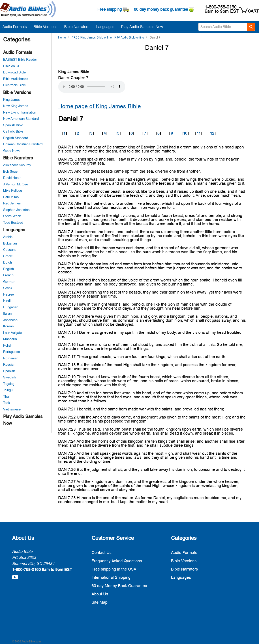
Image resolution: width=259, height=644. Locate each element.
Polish (8, 345)
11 (199, 133)
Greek (8, 288)
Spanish (9, 371)
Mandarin (10, 339)
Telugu (8, 390)
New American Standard (21, 119)
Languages (108, 27)
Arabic (8, 237)
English (9, 269)
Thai (6, 396)
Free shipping (110, 9)
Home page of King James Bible (100, 106)
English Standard (16, 138)
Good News (12, 151)
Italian (7, 313)
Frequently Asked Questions (117, 561)
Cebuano (10, 250)
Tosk (7, 403)
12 (212, 133)
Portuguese (12, 352)
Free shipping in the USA (114, 569)
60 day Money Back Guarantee (119, 586)
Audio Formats (17, 27)
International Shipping (111, 577)
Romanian (11, 358)
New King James (16, 106)
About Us (100, 594)
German (9, 282)
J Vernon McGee (16, 184)
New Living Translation (20, 112)
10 (185, 133)
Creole (8, 256)
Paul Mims (11, 197)
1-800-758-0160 (221, 7)
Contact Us (102, 553)
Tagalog (9, 384)
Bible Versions (48, 27)
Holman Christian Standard (23, 144)
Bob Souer (11, 171)
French (8, 275)
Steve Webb (12, 216)
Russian (9, 364)
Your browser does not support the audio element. (92, 87)
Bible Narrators (79, 27)
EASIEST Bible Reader (20, 59)
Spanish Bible (13, 125)
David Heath (12, 178)
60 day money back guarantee (161, 9)
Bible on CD (12, 66)
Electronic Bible (14, 85)
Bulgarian (10, 243)
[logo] (28, 10)
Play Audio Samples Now (142, 27)
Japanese (10, 320)
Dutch (7, 262)
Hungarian (11, 307)
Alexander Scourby (17, 165)
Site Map (100, 602)
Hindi (7, 301)
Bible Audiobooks (16, 79)
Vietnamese (12, 409)
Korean (8, 326)
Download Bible (14, 72)
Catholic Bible (13, 131)
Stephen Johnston (16, 210)
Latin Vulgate (12, 333)
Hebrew (9, 294)
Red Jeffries (12, 203)
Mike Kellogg (13, 190)
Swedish (9, 377)
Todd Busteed (13, 222)
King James (12, 100)
